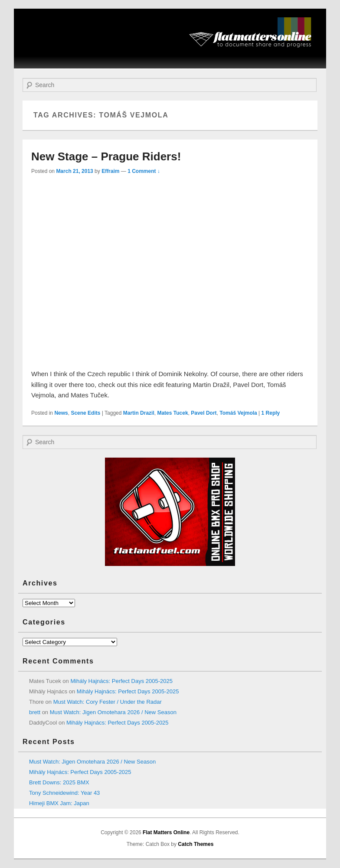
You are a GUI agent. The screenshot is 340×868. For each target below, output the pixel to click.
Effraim (110, 171)
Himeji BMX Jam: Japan (59, 803)
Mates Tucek (172, 413)
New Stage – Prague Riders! (106, 156)
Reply (271, 413)
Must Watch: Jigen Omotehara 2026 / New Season (113, 712)
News (61, 413)
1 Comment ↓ (144, 171)
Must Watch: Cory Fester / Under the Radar (108, 702)
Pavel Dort (204, 413)
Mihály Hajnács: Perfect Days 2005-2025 (121, 681)
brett (35, 712)
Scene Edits (85, 413)
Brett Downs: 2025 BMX (59, 782)
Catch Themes (196, 844)
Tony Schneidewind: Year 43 (64, 793)
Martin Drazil (139, 413)
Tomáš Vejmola (238, 413)
